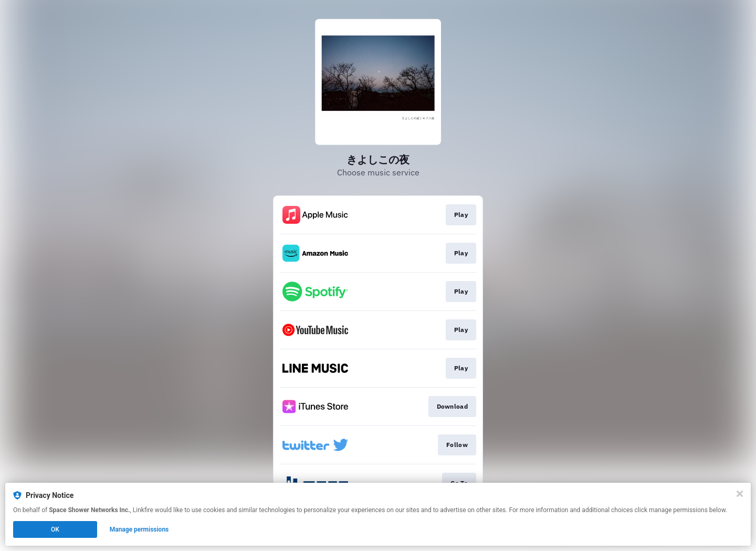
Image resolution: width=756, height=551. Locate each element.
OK (55, 529)
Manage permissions (139, 529)
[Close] (740, 494)
